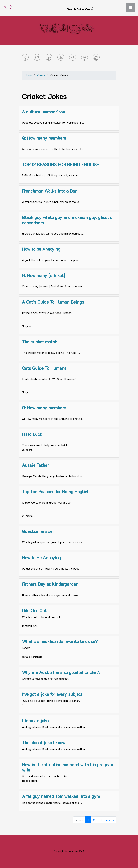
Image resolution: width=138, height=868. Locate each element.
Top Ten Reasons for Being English (56, 491)
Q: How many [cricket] (44, 275)
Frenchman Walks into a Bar (49, 191)
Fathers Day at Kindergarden (50, 584)
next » (110, 820)
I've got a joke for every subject (52, 694)
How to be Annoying (41, 249)
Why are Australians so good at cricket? (61, 672)
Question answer (38, 531)
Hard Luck (32, 434)
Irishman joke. (36, 720)
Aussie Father (36, 465)
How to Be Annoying (41, 557)
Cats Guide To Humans (44, 368)
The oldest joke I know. (44, 742)
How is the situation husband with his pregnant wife (68, 767)
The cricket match (40, 342)
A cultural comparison (44, 112)
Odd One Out (34, 610)
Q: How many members (44, 138)
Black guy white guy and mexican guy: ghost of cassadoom (68, 220)
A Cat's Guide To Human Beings (53, 302)
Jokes (41, 75)
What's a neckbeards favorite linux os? (60, 641)
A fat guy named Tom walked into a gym (61, 796)
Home (28, 75)
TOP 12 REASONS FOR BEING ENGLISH (61, 164)
